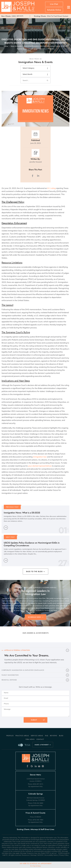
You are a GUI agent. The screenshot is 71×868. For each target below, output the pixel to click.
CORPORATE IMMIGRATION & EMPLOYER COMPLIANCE (23, 670)
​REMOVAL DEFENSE (9, 680)
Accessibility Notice (51, 855)
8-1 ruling (52, 188)
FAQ (47, 736)
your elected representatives (40, 466)
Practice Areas (22, 736)
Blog (61, 736)
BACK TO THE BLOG (34, 572)
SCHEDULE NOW (34, 617)
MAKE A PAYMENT (42, 745)
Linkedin (36, 766)
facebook (33, 176)
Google (32, 766)
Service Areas (37, 736)
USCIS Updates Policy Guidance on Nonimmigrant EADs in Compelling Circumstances (32, 544)
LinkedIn (38, 176)
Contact (40, 739)
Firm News (30, 739)
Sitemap (33, 855)
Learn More (6, 528)
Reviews (54, 736)
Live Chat (54, 4)
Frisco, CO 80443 (35, 817)
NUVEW (40, 855)
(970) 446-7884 (38, 820)
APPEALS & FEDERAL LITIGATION (17, 650)
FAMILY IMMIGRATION (10, 675)
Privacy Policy (64, 855)
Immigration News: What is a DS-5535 (22, 513)
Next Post (10, 537)
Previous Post (12, 507)
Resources (25, 855)
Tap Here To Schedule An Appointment (36, 865)
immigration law (40, 457)
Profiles (10, 736)
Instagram (43, 766)
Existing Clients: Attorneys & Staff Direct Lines (36, 829)
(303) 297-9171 (17, 16)
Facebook (28, 766)
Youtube (39, 766)
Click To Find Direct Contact (51, 16)
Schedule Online (54, 10)
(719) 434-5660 (38, 803)
